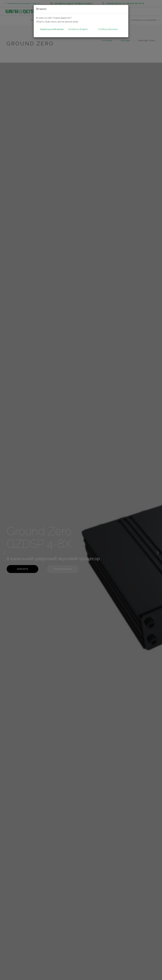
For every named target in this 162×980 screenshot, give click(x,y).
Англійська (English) (78, 29)
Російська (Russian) (108, 29)
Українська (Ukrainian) (52, 29)
